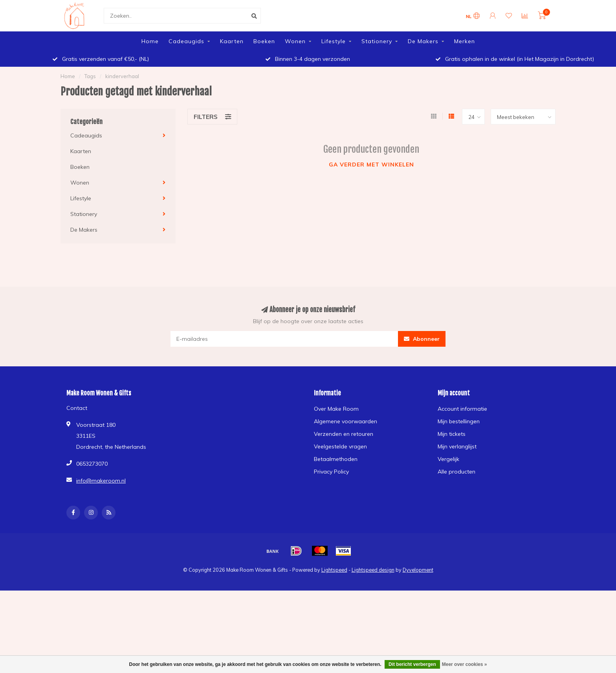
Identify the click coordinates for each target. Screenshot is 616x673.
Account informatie (462, 409)
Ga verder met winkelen (371, 165)
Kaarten (232, 41)
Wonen (295, 41)
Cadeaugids (186, 41)
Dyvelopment (418, 570)
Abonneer (422, 339)
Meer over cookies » (465, 664)
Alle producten (456, 472)
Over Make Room (336, 409)
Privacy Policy (331, 472)
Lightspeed (334, 570)
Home (150, 41)
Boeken (264, 41)
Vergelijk (448, 459)
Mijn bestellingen (459, 421)
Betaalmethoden (336, 459)
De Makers (423, 41)
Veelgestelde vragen (340, 446)
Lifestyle (334, 41)
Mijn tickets (452, 434)
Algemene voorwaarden (346, 421)
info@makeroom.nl (101, 481)
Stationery (377, 41)
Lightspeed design (373, 570)
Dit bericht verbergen (412, 664)
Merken (465, 41)
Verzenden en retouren (344, 434)
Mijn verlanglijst (457, 446)
